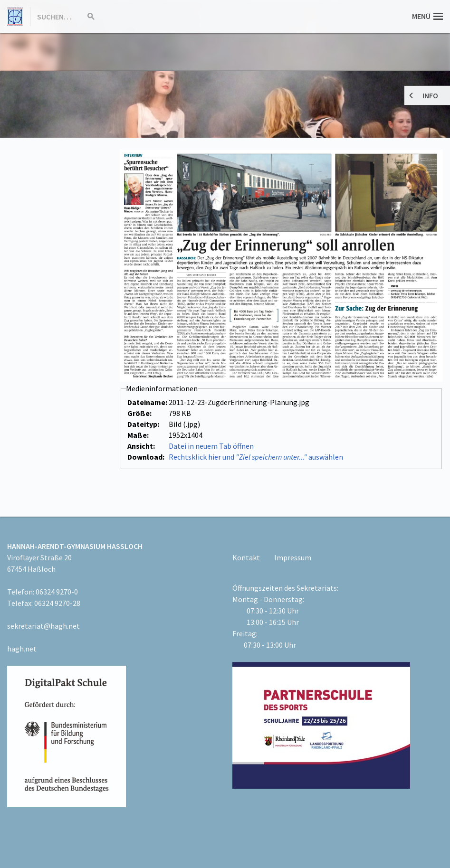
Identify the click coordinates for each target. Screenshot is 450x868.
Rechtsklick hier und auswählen (256, 457)
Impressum (293, 557)
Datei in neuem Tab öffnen (211, 446)
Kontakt (246, 557)
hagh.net (22, 649)
